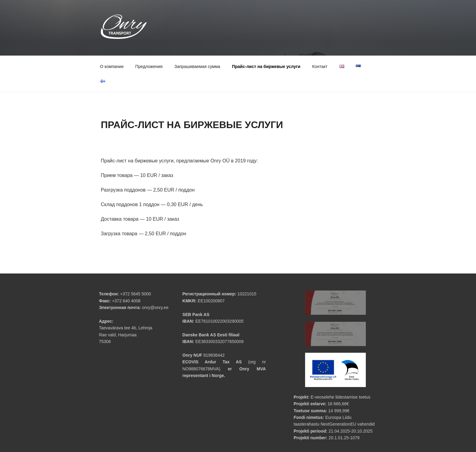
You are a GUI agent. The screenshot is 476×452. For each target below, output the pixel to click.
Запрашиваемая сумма (197, 66)
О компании (112, 66)
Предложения (149, 66)
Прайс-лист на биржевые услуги (266, 66)
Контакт (320, 66)
